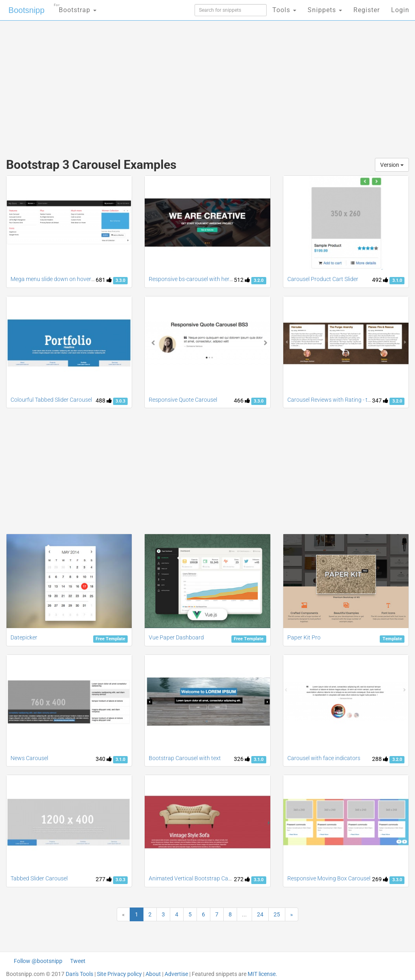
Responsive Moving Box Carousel (329, 878)
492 (380, 280)
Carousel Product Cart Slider (323, 279)
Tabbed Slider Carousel (39, 878)
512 (242, 280)
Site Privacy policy (119, 974)
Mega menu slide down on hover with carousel (68, 279)
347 (380, 401)
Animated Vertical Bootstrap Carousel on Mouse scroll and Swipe (230, 878)
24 (260, 914)
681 (104, 280)
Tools (284, 10)
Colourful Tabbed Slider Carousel (51, 400)
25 (277, 914)
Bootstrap (75, 7)
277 (104, 879)
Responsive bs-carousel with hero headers (201, 279)
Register (367, 10)
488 (104, 401)
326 (242, 759)
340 (104, 759)
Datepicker (24, 637)
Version (392, 165)
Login (400, 10)
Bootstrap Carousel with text (185, 758)
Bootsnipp (27, 10)
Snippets (325, 10)
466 (242, 401)
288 (380, 759)
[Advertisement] (140, 85)
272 (242, 879)
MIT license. (262, 974)
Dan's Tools (79, 974)
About (153, 974)
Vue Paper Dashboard (176, 637)
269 (380, 879)
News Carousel (29, 758)
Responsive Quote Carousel (183, 400)
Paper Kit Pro (304, 637)
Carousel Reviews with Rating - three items (340, 400)
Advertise (176, 974)
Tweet (78, 961)
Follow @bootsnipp (38, 961)
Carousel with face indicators (324, 758)
